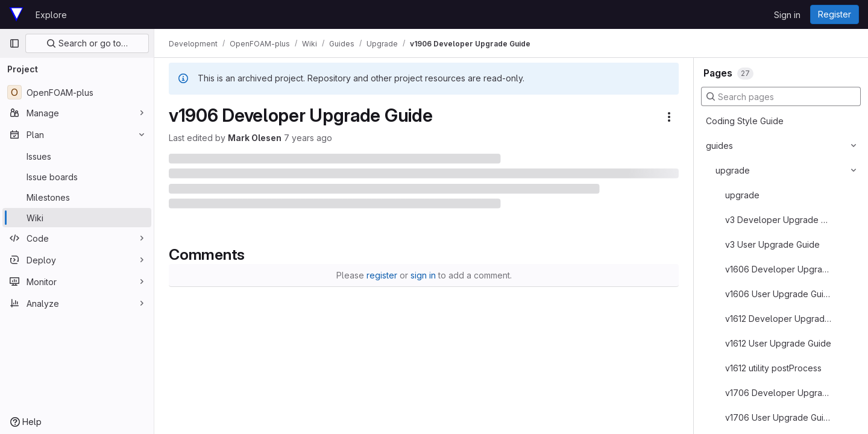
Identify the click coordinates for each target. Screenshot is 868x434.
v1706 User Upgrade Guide (779, 417)
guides (719, 146)
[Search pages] (781, 96)
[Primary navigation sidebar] (14, 43)
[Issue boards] (77, 177)
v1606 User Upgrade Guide (779, 294)
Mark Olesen (255, 138)
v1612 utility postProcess (773, 368)
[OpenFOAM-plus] (77, 92)
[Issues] (77, 156)
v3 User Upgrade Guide (772, 244)
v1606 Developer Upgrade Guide (779, 269)
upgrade (733, 170)
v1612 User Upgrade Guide (778, 343)
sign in (423, 275)
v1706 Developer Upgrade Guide (779, 393)
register (382, 275)
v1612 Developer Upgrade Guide (779, 319)
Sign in (787, 15)
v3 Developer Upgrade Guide (779, 220)
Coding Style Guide (745, 121)
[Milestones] (77, 197)
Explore (51, 15)
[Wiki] (77, 218)
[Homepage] (16, 14)
